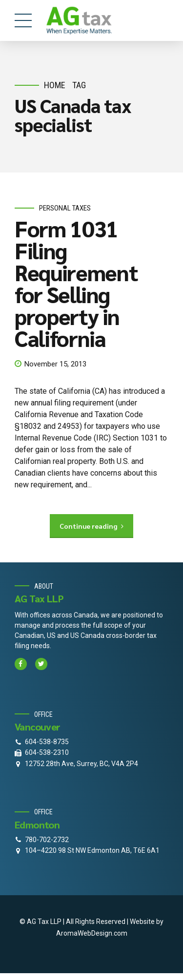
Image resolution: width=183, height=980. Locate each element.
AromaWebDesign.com (92, 933)
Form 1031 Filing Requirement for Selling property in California (76, 283)
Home (55, 85)
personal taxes (65, 208)
